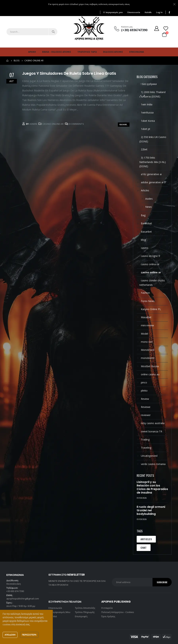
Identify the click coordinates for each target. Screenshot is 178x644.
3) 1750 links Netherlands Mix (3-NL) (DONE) (153, 162)
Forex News (148, 301)
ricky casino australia (153, 423)
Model (144, 334)
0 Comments (76, 124)
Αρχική (32, 52)
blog (143, 240)
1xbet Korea (148, 121)
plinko (144, 391)
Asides (149, 199)
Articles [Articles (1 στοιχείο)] (146, 539)
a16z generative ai (151, 174)
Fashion (145, 293)
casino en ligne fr (151, 256)
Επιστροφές (81, 616)
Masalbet (146, 317)
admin (33, 124)
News (149, 207)
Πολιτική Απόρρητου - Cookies (118, 612)
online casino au (150, 374)
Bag (143, 215)
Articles (145, 190)
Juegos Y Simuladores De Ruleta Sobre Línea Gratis (69, 73)
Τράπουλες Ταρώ (87, 52)
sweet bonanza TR (152, 431)
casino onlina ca (150, 264)
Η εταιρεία (107, 608)
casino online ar (53, 124)
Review (145, 399)
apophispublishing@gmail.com (23, 599)
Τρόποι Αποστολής (85, 608)
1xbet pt (146, 129)
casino (145, 248)
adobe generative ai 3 (153, 182)
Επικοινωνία (134, 12)
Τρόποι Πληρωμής (85, 612)
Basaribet (146, 232)
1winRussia (147, 113)
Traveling (146, 448)
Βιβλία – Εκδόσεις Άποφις (57, 52)
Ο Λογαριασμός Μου (59, 612)
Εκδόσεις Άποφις (113, 52)
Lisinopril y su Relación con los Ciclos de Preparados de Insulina (152, 487)
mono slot (147, 342)
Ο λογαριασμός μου (113, 12)
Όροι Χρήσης (108, 616)
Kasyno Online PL (151, 309)
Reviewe (146, 407)
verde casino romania (153, 464)
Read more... (124, 124)
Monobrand (148, 350)
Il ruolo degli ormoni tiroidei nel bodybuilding (151, 510)
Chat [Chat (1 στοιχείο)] (144, 548)
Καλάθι (148, 12)
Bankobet (146, 223)
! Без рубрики (149, 84)
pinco (144, 382)
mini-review (147, 325)
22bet (144, 149)
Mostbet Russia (150, 366)
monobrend (148, 358)
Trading (145, 440)
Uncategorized (149, 456)
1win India (147, 104)
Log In (159, 12)
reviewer (146, 415)
